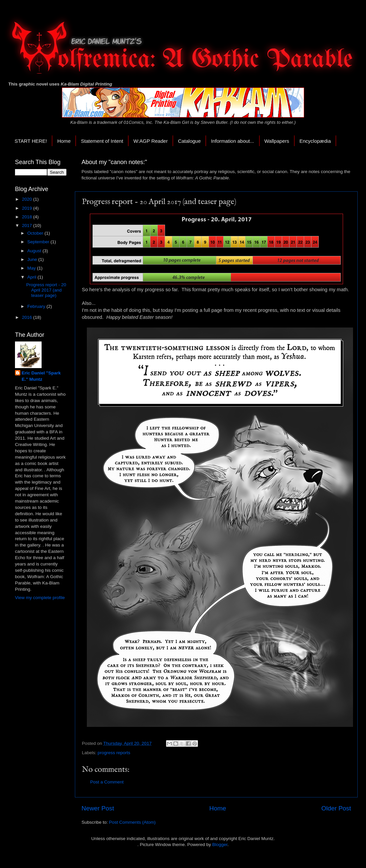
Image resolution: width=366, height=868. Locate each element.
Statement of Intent (102, 141)
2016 (28, 317)
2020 (28, 199)
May (32, 268)
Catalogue (189, 141)
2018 (28, 217)
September (39, 242)
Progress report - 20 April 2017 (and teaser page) (46, 290)
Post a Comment (107, 782)
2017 (28, 225)
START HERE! (31, 141)
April (32, 277)
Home (64, 141)
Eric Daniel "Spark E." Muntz (41, 376)
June (33, 259)
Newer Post (98, 808)
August (35, 251)
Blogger (220, 845)
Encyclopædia (315, 141)
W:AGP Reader (151, 141)
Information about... (232, 141)
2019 (28, 208)
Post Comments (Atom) (132, 822)
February (37, 306)
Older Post (336, 808)
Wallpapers (277, 141)
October (36, 233)
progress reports (114, 753)
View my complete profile (40, 598)
